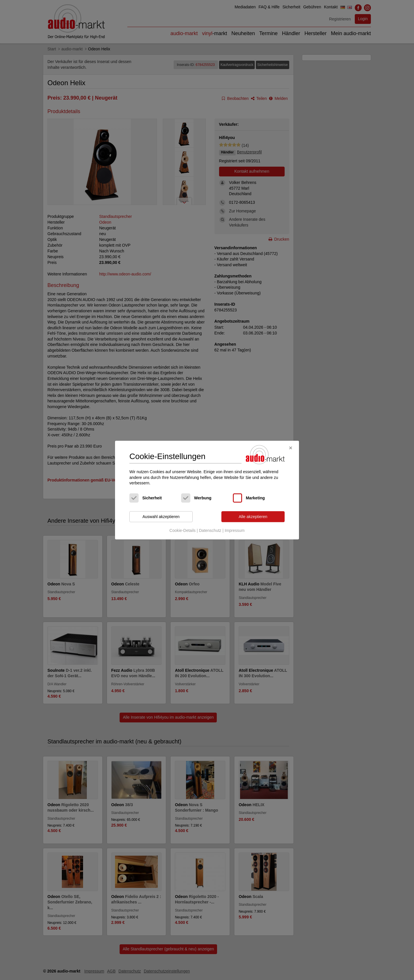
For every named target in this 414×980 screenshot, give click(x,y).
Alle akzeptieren (253, 517)
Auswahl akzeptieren (161, 517)
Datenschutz (210, 531)
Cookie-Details (182, 531)
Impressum (234, 531)
